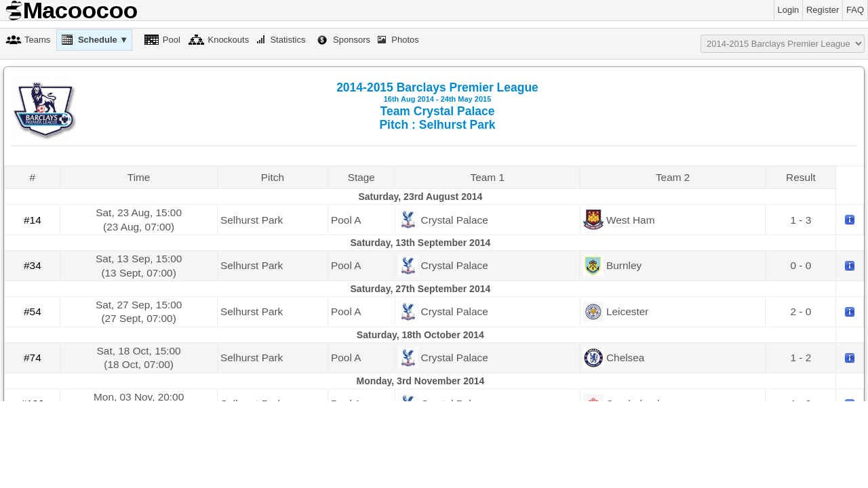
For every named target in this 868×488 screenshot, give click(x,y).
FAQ (855, 10)
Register (823, 10)
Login (789, 10)
